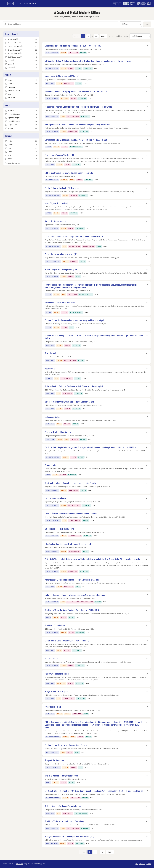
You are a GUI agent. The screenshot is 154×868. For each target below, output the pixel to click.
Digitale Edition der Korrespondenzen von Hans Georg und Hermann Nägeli (74, 320)
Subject (8, 75)
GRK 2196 (142, 864)
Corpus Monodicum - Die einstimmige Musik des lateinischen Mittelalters (74, 236)
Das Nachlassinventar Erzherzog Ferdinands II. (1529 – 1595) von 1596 (73, 46)
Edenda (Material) (12, 34)
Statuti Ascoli (50, 353)
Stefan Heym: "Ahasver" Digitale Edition (61, 155)
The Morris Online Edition (55, 625)
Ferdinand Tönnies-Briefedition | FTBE (60, 302)
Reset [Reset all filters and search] (147, 24)
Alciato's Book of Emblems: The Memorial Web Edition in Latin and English (74, 386)
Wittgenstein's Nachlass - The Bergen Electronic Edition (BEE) (69, 836)
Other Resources (30, 4)
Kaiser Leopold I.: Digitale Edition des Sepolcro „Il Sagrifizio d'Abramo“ (73, 580)
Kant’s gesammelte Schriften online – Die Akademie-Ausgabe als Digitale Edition (77, 124)
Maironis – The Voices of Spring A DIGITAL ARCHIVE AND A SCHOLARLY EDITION (76, 91)
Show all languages (12, 163)
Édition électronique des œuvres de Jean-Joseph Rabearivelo (69, 173)
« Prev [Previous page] (76, 36)
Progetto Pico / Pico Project (56, 691)
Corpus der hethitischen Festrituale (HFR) (62, 254)
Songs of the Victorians (54, 760)
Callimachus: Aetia (52, 417)
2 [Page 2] (88, 36)
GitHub (149, 864)
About (19, 4)
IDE (137, 864)
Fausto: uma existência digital (57, 674)
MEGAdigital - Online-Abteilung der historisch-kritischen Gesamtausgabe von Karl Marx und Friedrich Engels (88, 61)
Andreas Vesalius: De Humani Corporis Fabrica (63, 806)
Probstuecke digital (53, 707)
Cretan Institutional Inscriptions (58, 432)
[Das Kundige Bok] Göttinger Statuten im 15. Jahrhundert (68, 544)
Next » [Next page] (103, 36)
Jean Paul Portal (51, 658)
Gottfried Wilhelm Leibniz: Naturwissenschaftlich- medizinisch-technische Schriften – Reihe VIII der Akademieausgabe (93, 559)
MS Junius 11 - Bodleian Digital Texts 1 (60, 529)
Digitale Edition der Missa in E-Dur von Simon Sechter (66, 745)
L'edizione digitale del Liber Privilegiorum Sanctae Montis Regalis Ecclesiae (75, 595)
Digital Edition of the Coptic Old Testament (62, 188)
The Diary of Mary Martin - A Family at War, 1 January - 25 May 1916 (72, 610)
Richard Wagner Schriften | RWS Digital (61, 269)
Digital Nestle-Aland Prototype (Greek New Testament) (67, 640)
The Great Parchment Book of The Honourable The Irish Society (70, 483)
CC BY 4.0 (20, 864)
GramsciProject (51, 465)
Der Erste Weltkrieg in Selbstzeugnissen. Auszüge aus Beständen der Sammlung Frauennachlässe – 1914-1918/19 (90, 447)
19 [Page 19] (96, 36)
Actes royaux (50, 368)
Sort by (126, 36)
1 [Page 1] (83, 36)
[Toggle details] (147, 46)
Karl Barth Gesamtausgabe (56, 221)
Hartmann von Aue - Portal (56, 498)
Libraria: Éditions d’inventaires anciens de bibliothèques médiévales (72, 513)
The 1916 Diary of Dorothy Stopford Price (62, 776)
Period (8, 105)
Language (9, 136)
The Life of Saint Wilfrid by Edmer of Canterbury (64, 821)
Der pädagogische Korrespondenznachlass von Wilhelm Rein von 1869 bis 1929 (76, 140)
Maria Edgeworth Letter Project (58, 203)
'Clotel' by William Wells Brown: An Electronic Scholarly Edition (70, 402)
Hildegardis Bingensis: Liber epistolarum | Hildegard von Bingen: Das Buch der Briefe (78, 107)
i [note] (17, 39)
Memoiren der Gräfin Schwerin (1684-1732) (62, 76)
